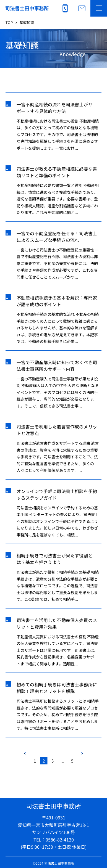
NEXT (82, 753)
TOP (9, 23)
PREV (25, 753)
